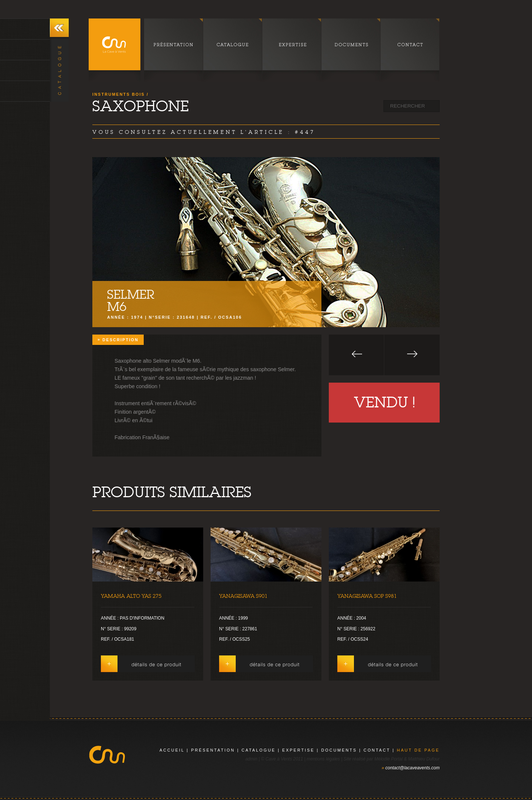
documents (339, 750)
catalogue (259, 750)
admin (251, 759)
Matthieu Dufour (424, 759)
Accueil (172, 750)
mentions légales (323, 759)
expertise (299, 750)
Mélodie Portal (388, 759)
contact (377, 750)
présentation (213, 750)
